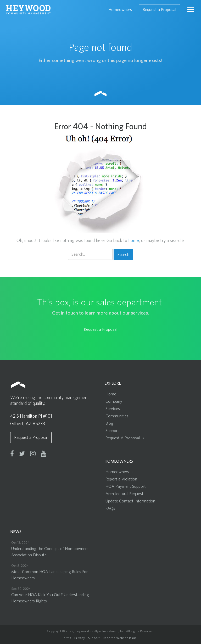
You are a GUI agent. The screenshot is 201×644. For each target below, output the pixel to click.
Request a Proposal (159, 10)
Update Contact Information (130, 501)
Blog (109, 423)
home (134, 241)
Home (111, 394)
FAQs (110, 508)
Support (112, 431)
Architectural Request (124, 494)
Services (113, 409)
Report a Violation (121, 479)
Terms (67, 638)
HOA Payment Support (126, 486)
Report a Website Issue (120, 638)
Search (123, 255)
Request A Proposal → (125, 438)
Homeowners (120, 10)
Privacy (80, 638)
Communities (117, 416)
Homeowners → (120, 472)
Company (114, 401)
